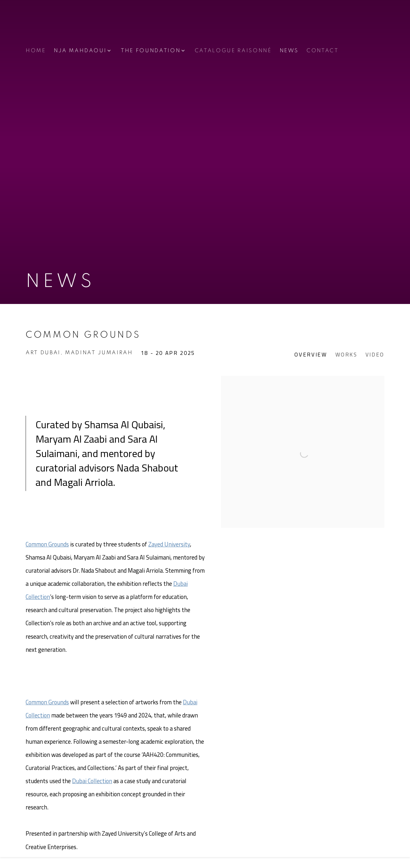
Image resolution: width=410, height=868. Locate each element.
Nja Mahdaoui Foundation (64, 27)
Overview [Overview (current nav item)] (311, 355)
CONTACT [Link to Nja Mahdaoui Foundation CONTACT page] (323, 51)
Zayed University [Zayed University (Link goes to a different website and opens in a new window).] (169, 544)
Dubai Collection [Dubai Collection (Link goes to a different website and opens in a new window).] (92, 781)
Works (346, 355)
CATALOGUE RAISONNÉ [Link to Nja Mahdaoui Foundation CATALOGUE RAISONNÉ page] (233, 51)
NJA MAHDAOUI (80, 51)
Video (375, 355)
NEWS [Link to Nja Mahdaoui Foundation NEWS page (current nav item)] (289, 51)
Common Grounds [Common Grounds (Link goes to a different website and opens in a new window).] (47, 544)
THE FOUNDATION (151, 51)
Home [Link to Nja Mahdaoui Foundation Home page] (36, 51)
